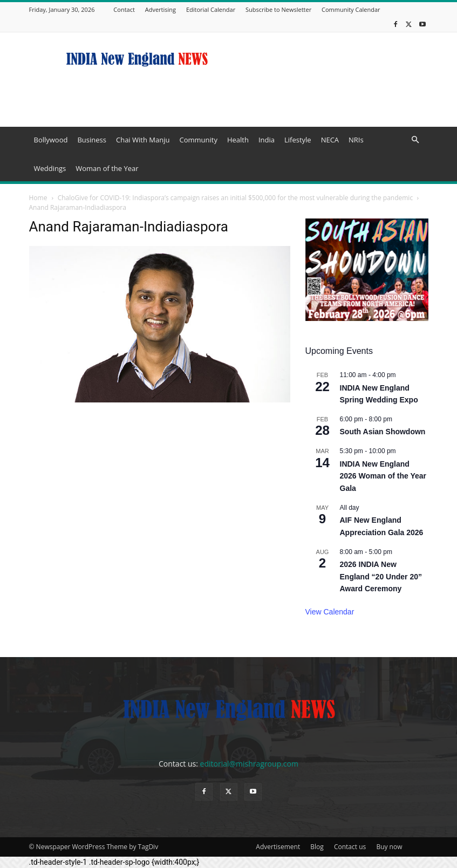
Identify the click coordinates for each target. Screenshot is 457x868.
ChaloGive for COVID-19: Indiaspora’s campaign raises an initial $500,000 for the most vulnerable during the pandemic (235, 198)
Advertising (161, 9)
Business (92, 140)
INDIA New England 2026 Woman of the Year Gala (383, 476)
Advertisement (278, 847)
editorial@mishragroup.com (249, 764)
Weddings (50, 168)
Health (238, 140)
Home (38, 198)
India (267, 140)
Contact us (350, 847)
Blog (317, 847)
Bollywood (51, 140)
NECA (330, 140)
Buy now (389, 847)
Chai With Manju (143, 140)
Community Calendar (351, 9)
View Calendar (330, 612)
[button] (415, 140)
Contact (124, 9)
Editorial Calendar (211, 9)
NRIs (356, 140)
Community (198, 140)
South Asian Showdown (383, 432)
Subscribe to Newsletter (278, 9)
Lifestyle (298, 140)
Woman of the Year (107, 168)
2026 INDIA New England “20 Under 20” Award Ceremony (381, 576)
